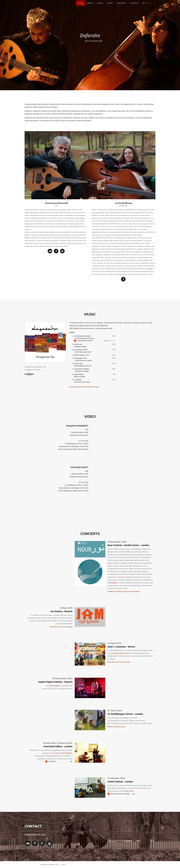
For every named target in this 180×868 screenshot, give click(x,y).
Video (110, 6)
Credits (63, 865)
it (153, 6)
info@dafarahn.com (35, 835)
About (90, 6)
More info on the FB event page (61, 627)
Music (100, 6)
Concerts (121, 6)
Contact (134, 6)
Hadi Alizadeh (112, 583)
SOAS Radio (129, 791)
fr (150, 6)
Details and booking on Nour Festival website (124, 591)
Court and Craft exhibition (63, 753)
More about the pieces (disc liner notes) (84, 387)
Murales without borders (121, 653)
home (81, 6)
